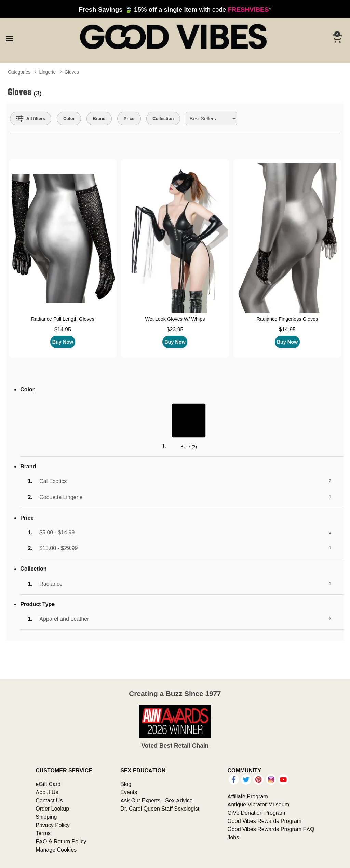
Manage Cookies (56, 850)
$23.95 (175, 329)
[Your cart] (336, 38)
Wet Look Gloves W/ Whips (175, 319)
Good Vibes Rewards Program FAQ (271, 829)
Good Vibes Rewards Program (264, 821)
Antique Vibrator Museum (258, 804)
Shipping (46, 817)
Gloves (72, 72)
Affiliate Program (247, 796)
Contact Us (49, 800)
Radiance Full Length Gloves (63, 319)
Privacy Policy (53, 825)
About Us (47, 792)
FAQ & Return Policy (61, 841)
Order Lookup (52, 809)
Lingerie (48, 72)
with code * (175, 9)
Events (129, 792)
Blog (126, 784)
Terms (43, 833)
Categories (19, 72)
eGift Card (48, 784)
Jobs (233, 837)
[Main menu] (9, 38)
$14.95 (63, 329)
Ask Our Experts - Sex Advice (156, 800)
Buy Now (63, 342)
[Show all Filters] (31, 119)
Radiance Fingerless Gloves (287, 319)
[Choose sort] (211, 119)
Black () (189, 447)
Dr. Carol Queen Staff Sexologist (160, 809)
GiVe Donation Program (256, 813)
